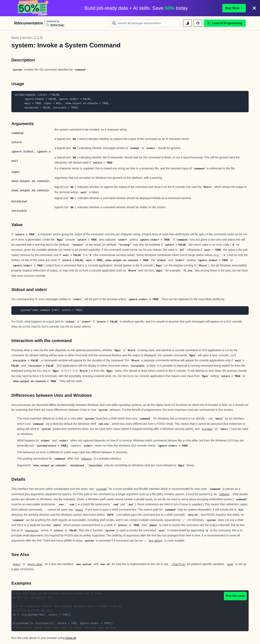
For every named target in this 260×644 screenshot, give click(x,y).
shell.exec (35, 564)
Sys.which (155, 541)
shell (79, 510)
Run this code (235, 596)
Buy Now (234, 8)
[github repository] (198, 23)
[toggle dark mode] (187, 23)
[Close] (254, 8)
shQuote (86, 459)
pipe (230, 564)
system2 (207, 429)
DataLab (71, 638)
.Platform (178, 564)
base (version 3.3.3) (27, 38)
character (32, 531)
